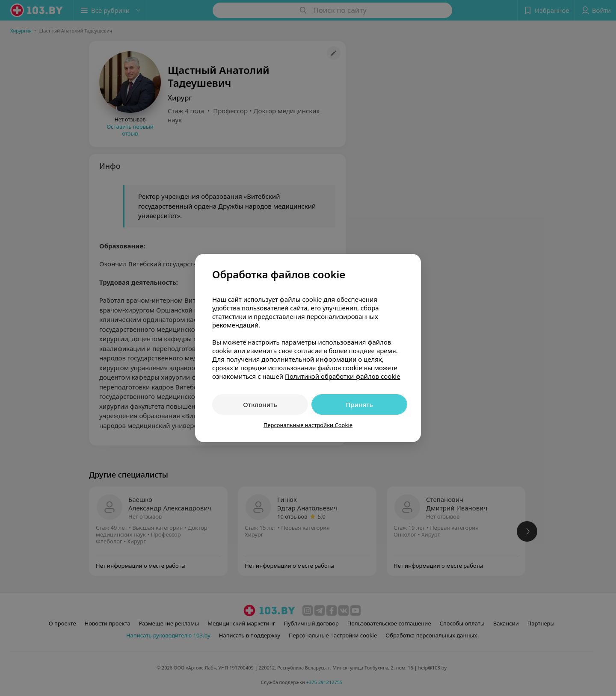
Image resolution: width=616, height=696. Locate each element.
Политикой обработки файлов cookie (343, 376)
